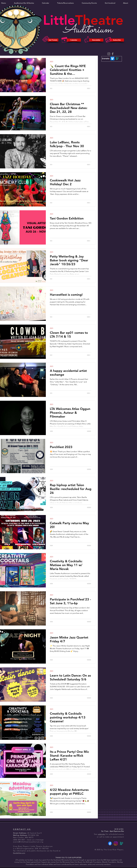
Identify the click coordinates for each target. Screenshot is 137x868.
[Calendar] (74, 40)
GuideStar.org (19, 853)
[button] (66, 3)
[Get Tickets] (53, 40)
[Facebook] (113, 54)
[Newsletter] (96, 40)
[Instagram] (109, 54)
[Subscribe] (117, 40)
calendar (102, 834)
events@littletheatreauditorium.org (28, 842)
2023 (51, 62)
